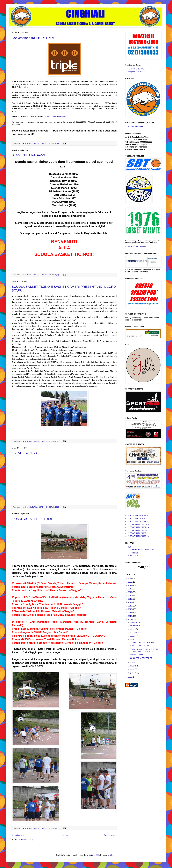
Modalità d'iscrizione (135, 127)
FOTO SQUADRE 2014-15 (138, 521)
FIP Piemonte (133, 553)
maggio (133, 666)
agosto (133, 636)
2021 (130, 579)
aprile (133, 669)
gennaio (134, 673)
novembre (134, 626)
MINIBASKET (133, 556)
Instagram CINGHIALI (136, 72)
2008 (130, 677)
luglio (132, 639)
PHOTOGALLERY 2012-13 (138, 527)
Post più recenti (18, 835)
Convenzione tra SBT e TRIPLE (34, 38)
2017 (130, 592)
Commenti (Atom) (26, 839)
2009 (130, 619)
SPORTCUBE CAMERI (137, 247)
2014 (130, 602)
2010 (130, 616)
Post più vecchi (110, 835)
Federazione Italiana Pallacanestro (141, 550)
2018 (130, 589)
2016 (130, 596)
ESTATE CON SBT (25, 453)
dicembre (134, 622)
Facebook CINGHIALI (136, 69)
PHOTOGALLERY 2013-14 (138, 524)
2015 (130, 599)
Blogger (113, 855)
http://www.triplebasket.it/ (57, 117)
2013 (130, 606)
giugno (133, 662)
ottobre (133, 629)
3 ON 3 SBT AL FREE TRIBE (32, 519)
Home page (64, 835)
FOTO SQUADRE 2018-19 (138, 518)
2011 (130, 613)
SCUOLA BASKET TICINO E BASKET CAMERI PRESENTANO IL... (145, 650)
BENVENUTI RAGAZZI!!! (30, 155)
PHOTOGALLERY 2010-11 (138, 533)
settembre (134, 633)
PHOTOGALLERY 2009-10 (138, 536)
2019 (130, 585)
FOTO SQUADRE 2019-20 (138, 515)
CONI (130, 547)
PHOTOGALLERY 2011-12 (138, 530)
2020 (130, 582)
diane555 (96, 855)
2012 (130, 609)
